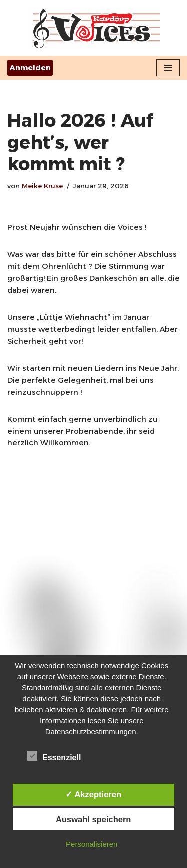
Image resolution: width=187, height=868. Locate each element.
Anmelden (30, 68)
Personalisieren (92, 844)
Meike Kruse (42, 186)
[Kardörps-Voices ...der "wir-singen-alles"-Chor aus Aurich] (94, 28)
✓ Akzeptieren (93, 794)
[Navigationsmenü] (168, 68)
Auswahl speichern (93, 819)
